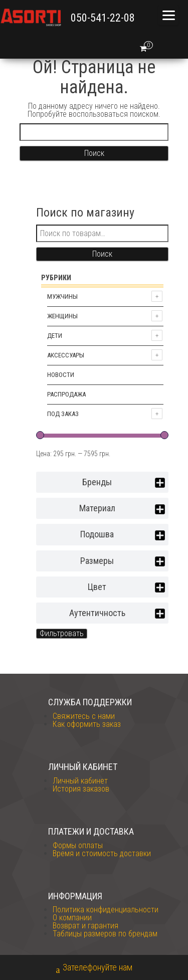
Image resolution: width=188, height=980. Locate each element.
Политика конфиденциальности (106, 910)
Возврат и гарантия (85, 926)
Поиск (102, 254)
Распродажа (66, 394)
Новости (61, 375)
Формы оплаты (78, 845)
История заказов (81, 789)
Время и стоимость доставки (102, 853)
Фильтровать (62, 633)
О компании (72, 918)
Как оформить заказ (87, 724)
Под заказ (63, 414)
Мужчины (62, 297)
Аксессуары (66, 355)
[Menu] (168, 15)
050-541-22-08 (103, 18)
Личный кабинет (80, 781)
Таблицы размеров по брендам (105, 934)
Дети (55, 336)
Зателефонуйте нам (94, 968)
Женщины (62, 316)
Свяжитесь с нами (84, 716)
